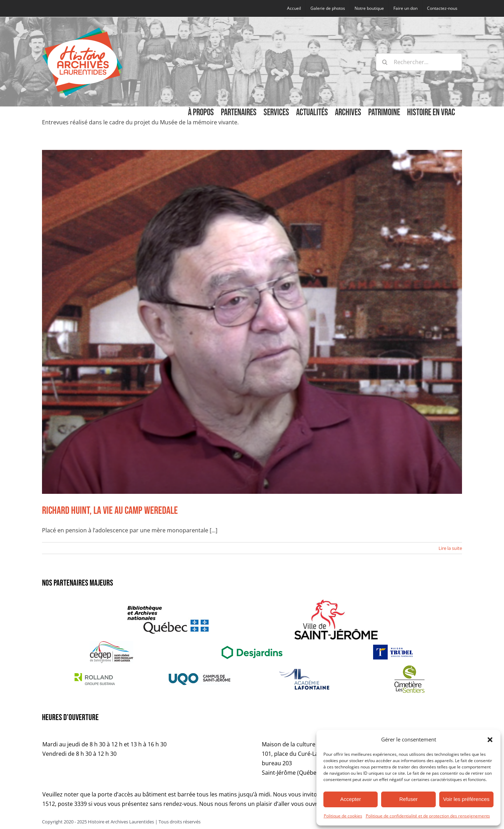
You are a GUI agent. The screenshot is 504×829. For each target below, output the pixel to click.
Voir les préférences (466, 799)
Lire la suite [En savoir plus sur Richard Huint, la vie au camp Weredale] (450, 548)
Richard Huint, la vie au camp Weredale (110, 511)
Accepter (351, 799)
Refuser (409, 799)
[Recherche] (385, 62)
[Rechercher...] (419, 62)
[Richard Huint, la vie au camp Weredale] (252, 322)
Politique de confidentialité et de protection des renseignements (428, 816)
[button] (490, 740)
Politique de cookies (343, 816)
